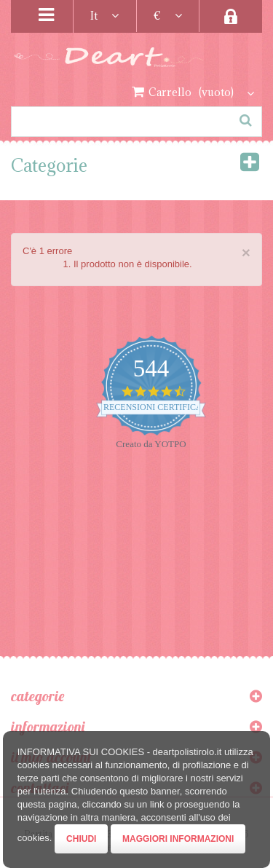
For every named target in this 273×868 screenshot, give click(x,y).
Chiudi (81, 839)
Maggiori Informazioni (178, 839)
